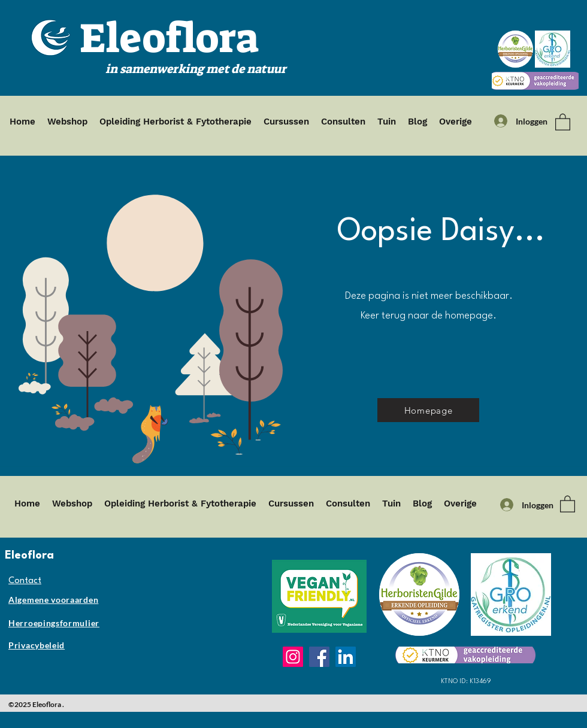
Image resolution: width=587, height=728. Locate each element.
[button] (563, 122)
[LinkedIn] (346, 657)
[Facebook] (319, 657)
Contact (25, 581)
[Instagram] (293, 657)
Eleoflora (169, 38)
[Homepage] (428, 410)
